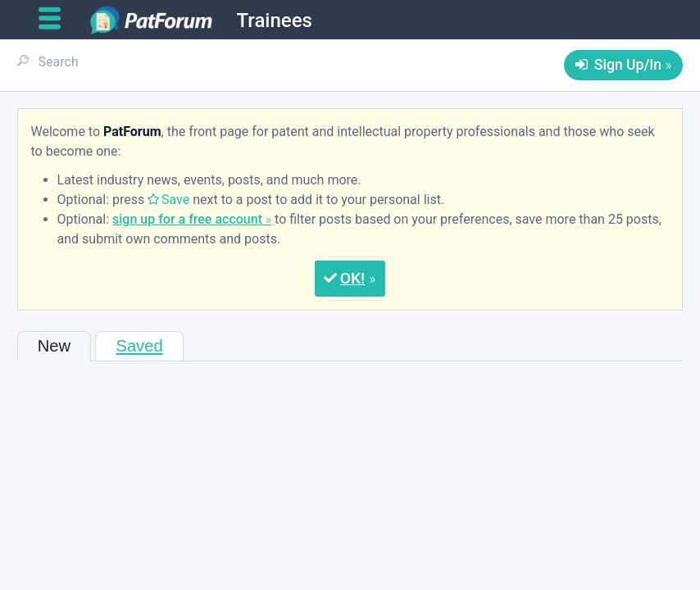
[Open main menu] (56, 19)
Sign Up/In (628, 65)
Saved (139, 346)
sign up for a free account (187, 219)
